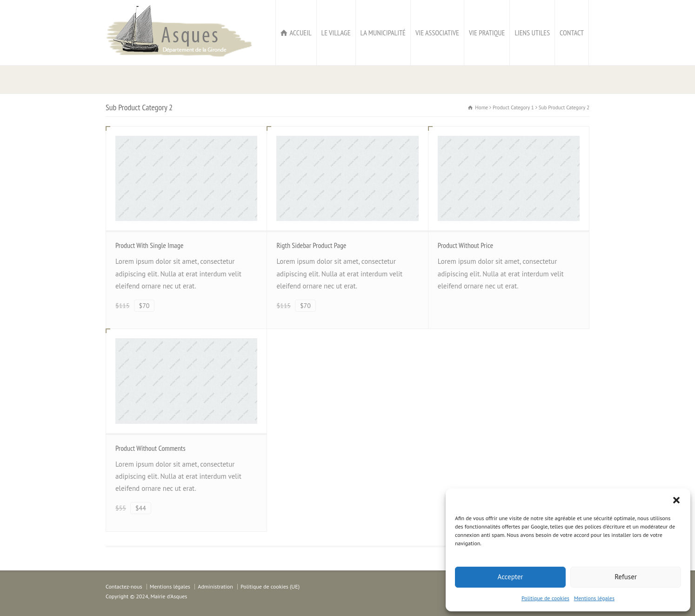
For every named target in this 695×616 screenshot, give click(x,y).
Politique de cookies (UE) (270, 586)
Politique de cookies (545, 598)
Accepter (511, 577)
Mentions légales (594, 598)
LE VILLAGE (336, 33)
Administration (215, 586)
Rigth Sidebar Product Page (311, 245)
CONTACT (572, 33)
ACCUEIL (300, 33)
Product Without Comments (150, 448)
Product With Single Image (149, 245)
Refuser (626, 577)
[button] (676, 500)
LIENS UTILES (532, 33)
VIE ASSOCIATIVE (437, 33)
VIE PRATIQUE (487, 33)
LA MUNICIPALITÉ (383, 33)
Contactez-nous (124, 586)
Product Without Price (465, 245)
